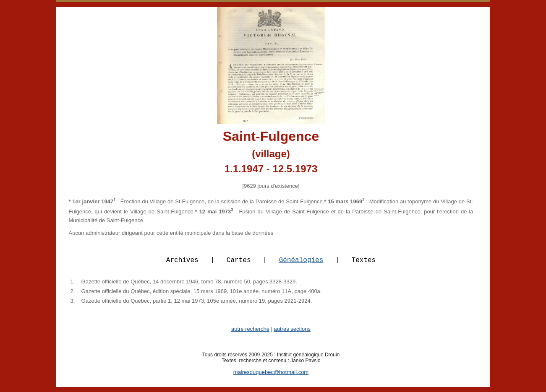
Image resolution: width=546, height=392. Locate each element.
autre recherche (250, 334)
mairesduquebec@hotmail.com (271, 377)
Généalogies (301, 265)
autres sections (292, 334)
